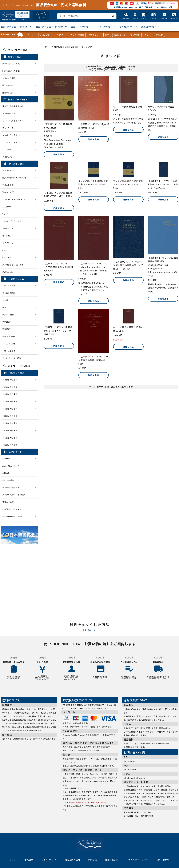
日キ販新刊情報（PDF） (13, 516)
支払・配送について (11, 466)
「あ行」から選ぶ (11, 380)
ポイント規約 (8, 480)
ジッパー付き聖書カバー (13, 135)
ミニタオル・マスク (11, 207)
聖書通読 (6, 329)
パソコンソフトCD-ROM (13, 265)
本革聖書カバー (9, 113)
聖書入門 (159, 35)
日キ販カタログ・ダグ (12, 509)
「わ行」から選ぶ (11, 445)
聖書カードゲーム (10, 192)
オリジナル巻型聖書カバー (14, 106)
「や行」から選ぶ (11, 430)
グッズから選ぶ (105, 27)
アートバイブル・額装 (12, 358)
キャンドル (7, 170)
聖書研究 (6, 322)
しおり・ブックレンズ (12, 221)
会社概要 (6, 458)
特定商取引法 (111, 860)
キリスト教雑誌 (77, 35)
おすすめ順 (111, 66)
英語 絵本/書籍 (9, 336)
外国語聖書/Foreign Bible (65, 47)
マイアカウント (49, 860)
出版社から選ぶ (149, 27)
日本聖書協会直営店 (11, 487)
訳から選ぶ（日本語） (12, 63)
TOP (46, 47)
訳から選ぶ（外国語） (12, 71)
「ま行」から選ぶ (11, 423)
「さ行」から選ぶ (11, 394)
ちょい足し (135, 35)
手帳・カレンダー (10, 351)
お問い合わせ (163, 860)
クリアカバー (8, 150)
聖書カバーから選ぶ (81, 27)
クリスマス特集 (9, 344)
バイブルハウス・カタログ (14, 495)
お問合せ (6, 473)
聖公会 (148, 35)
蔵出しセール (120, 35)
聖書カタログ (8, 502)
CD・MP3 (7, 257)
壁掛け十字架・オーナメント (15, 178)
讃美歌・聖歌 (8, 314)
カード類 (6, 236)
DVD (4, 250)
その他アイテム (127, 27)
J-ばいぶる (45, 35)
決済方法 (93, 860)
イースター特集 (9, 285)
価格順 (122, 66)
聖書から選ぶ (8, 93)
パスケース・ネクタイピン (14, 199)
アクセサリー (60, 35)
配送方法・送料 (72, 860)
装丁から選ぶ (8, 85)
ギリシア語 (87, 47)
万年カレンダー (9, 185)
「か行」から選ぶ (11, 387)
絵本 (107, 35)
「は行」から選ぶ (11, 416)
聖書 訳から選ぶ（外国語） (50, 27)
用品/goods (8, 272)
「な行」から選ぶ (11, 409)
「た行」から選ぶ (11, 401)
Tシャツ (6, 214)
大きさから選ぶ (9, 78)
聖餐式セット (95, 35)
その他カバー (8, 157)
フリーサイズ (8, 128)
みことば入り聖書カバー (13, 121)
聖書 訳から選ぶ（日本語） (15, 27)
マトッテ (31, 35)
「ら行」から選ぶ (11, 438)
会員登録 (29, 860)
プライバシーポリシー (137, 860)
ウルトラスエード (10, 142)
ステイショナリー (10, 243)
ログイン (12, 860)
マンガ (5, 300)
